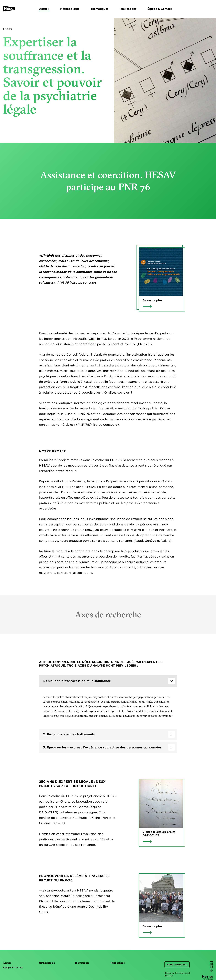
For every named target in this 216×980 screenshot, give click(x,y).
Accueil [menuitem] (44, 9)
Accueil (7, 963)
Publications (118, 963)
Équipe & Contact (13, 967)
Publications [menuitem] (128, 9)
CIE (91, 340)
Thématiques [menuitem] (99, 9)
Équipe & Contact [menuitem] (160, 9)
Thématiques (82, 963)
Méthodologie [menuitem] (70, 9)
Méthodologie (47, 963)
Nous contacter (177, 965)
